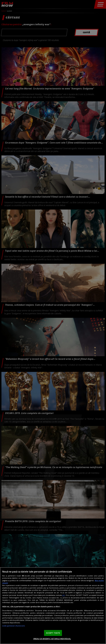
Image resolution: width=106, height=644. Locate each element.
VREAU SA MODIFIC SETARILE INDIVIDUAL (52, 639)
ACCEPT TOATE (53, 633)
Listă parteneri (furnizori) (13, 626)
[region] (53, 606)
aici (64, 595)
